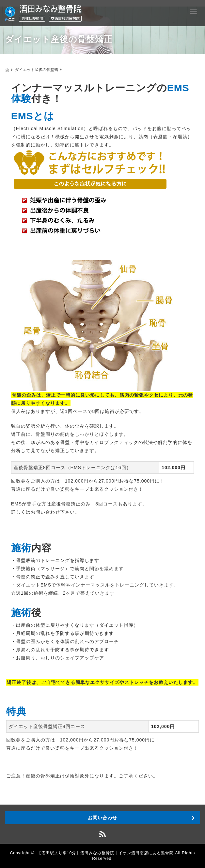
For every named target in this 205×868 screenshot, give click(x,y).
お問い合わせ (102, 818)
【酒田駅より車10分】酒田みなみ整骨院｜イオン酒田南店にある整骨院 (105, 853)
